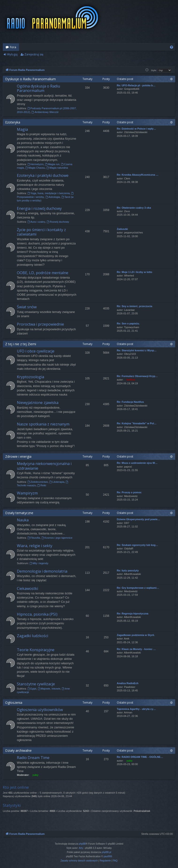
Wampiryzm (27, 493)
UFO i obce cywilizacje (36, 351)
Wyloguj (12, 54)
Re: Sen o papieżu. (128, 323)
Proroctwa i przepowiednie (40, 324)
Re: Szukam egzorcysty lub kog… (137, 545)
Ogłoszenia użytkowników (40, 710)
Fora (13, 47)
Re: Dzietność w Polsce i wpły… (136, 129)
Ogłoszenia (14, 703)
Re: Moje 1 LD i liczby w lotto (134, 272)
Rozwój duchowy (58, 222)
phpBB (82, 844)
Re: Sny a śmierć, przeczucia (134, 306)
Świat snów (27, 307)
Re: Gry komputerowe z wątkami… (138, 588)
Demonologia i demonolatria (42, 571)
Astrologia (53, 197)
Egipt (32, 689)
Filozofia (34, 538)
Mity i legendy (39, 563)
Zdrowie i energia (18, 456)
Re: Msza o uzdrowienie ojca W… (137, 463)
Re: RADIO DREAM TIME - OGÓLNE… (140, 757)
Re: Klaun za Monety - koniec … (136, 649)
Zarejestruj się (34, 54)
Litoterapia (57, 482)
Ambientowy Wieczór (45, 112)
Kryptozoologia (30, 377)
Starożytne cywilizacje (36, 684)
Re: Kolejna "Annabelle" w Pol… (137, 423)
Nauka (23, 520)
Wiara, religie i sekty (35, 546)
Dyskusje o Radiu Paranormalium (30, 79)
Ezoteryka (13, 122)
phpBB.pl (106, 852)
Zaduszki (122, 229)
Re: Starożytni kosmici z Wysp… (137, 350)
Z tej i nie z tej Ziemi (21, 344)
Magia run (52, 164)
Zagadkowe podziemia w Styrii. (136, 635)
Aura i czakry (36, 222)
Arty (81, 848)
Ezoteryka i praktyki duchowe (43, 175)
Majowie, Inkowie (49, 689)
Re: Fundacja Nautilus (130, 402)
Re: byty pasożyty (128, 570)
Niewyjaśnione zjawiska (38, 403)
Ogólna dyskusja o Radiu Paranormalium (38, 88)
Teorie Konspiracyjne (36, 650)
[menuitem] (172, 47)
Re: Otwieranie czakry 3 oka (134, 208)
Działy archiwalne (18, 750)
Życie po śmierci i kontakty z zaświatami (41, 232)
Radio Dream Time (33, 758)
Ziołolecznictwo (38, 482)
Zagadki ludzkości (32, 636)
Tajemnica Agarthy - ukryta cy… (136, 709)
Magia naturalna (57, 168)
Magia (22, 129)
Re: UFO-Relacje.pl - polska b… (136, 85)
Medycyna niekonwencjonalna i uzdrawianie (44, 466)
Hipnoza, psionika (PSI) (37, 614)
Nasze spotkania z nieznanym (43, 424)
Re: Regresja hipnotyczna (133, 614)
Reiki (42, 485)
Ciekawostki (27, 588)
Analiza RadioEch (128, 683)
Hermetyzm (36, 164)
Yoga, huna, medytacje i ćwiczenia (49, 193)
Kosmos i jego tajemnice (57, 538)
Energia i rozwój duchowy (39, 208)
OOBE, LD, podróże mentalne (43, 273)
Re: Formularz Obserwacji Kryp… (137, 376)
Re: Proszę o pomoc (129, 492)
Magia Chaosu (35, 168)
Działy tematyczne (19, 513)
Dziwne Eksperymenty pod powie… (138, 519)
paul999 (108, 856)
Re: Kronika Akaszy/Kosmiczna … (138, 175)
